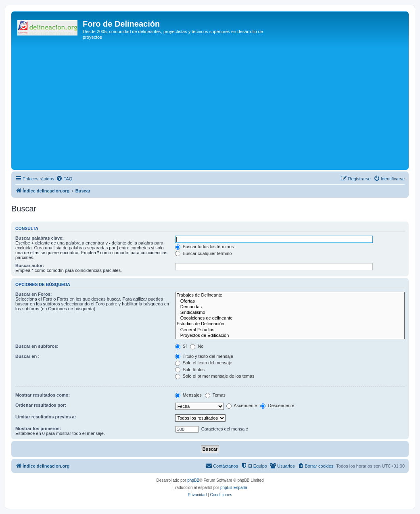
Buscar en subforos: (37, 346)
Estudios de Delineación (290, 324)
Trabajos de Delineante (290, 295)
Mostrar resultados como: (43, 395)
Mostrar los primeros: (38, 428)
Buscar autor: (30, 265)
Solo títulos (190, 370)
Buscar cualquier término (204, 253)
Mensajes (188, 395)
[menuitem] (64, 179)
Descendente (277, 405)
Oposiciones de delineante (290, 318)
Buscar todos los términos (205, 247)
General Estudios (290, 330)
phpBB (193, 480)
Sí (181, 346)
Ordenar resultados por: (41, 405)
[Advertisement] (217, 107)
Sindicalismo (290, 313)
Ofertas (290, 301)
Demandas (290, 307)
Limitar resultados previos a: (46, 417)
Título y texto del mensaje (204, 356)
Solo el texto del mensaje (204, 363)
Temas (215, 395)
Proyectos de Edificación (290, 336)
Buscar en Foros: (33, 294)
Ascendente (242, 405)
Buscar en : (27, 356)
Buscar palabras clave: (40, 238)
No (197, 346)
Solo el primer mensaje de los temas (215, 376)
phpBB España (234, 488)
